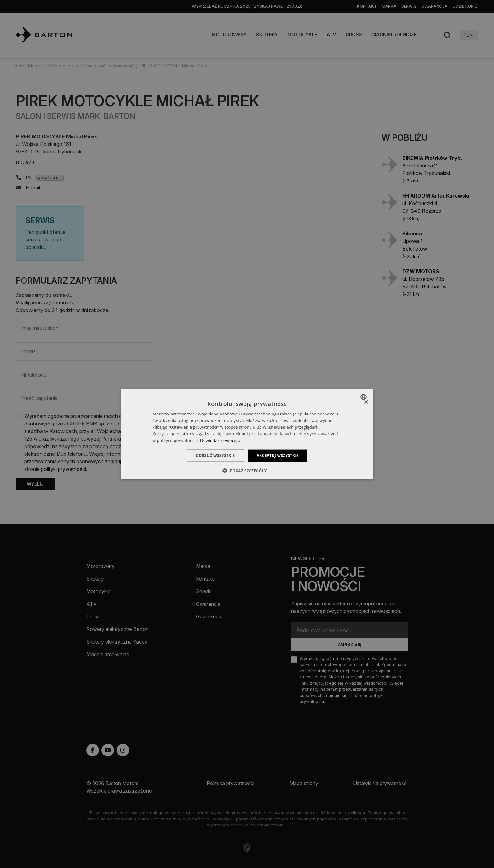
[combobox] (364, 397)
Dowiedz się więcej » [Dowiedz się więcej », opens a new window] (220, 440)
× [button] (366, 402)
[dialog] (247, 434)
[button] (247, 470)
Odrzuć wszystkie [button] (214, 456)
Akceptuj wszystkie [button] (279, 456)
